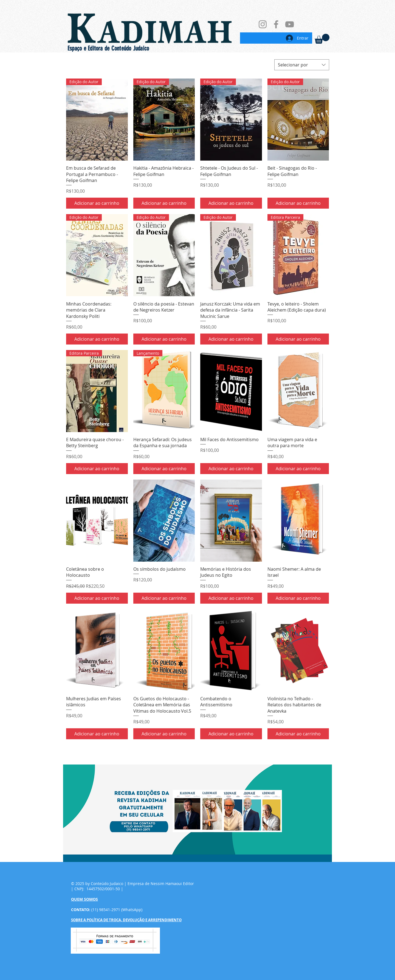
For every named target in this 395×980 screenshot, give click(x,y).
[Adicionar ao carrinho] (97, 203)
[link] (322, 39)
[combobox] (302, 65)
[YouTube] (290, 24)
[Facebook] (276, 24)
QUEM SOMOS (84, 899)
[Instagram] (263, 24)
